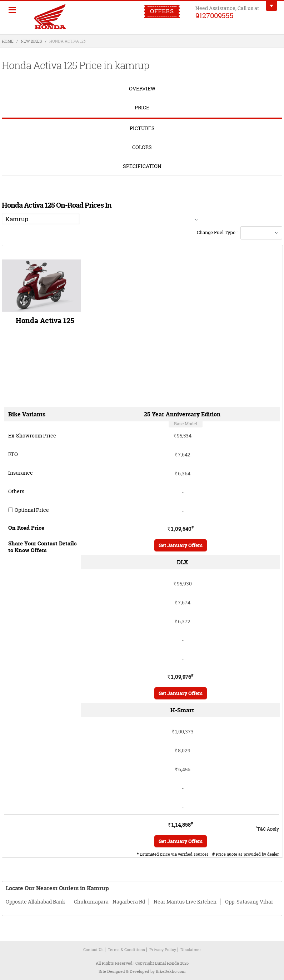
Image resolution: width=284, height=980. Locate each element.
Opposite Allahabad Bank (36, 902)
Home (8, 41)
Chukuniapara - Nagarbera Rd (109, 902)
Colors (142, 147)
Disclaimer (191, 950)
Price (142, 107)
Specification (142, 166)
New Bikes (31, 41)
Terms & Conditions (126, 950)
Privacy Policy (163, 950)
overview (142, 88)
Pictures (142, 128)
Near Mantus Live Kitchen (185, 902)
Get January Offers (181, 545)
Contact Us (93, 950)
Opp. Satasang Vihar (249, 902)
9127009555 (215, 15)
